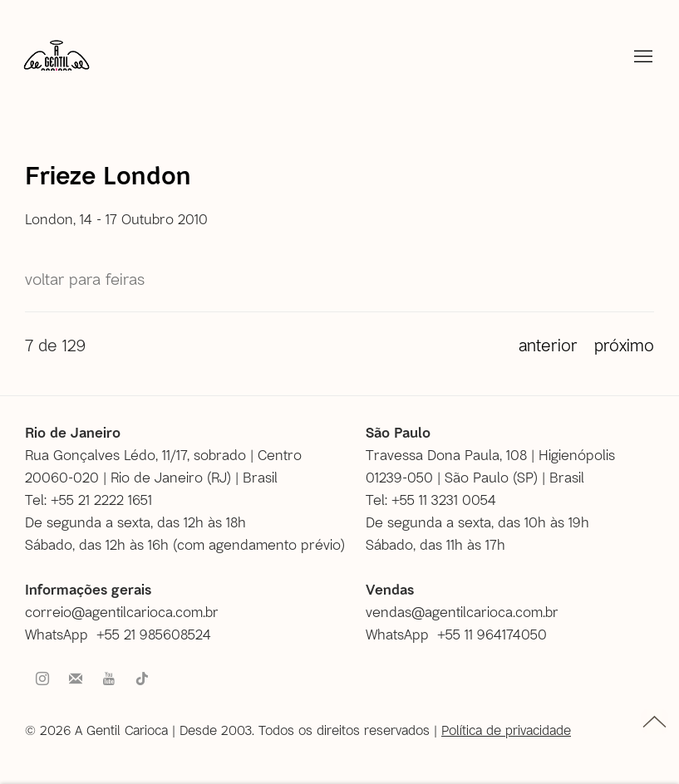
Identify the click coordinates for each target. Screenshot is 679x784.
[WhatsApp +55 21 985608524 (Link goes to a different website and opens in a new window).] (124, 634)
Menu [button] (642, 57)
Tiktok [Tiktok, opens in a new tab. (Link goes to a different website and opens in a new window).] (142, 679)
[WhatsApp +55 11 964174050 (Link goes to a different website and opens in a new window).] (463, 634)
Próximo (624, 345)
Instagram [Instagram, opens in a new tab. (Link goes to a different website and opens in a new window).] (42, 679)
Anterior (548, 345)
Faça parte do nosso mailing (76, 679)
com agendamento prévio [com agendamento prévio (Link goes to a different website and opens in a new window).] (259, 544)
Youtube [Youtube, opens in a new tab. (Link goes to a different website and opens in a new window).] (109, 679)
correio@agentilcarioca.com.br (122, 611)
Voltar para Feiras (85, 279)
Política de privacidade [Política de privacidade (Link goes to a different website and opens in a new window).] (506, 730)
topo (654, 722)
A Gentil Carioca (57, 62)
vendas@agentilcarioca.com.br (462, 611)
